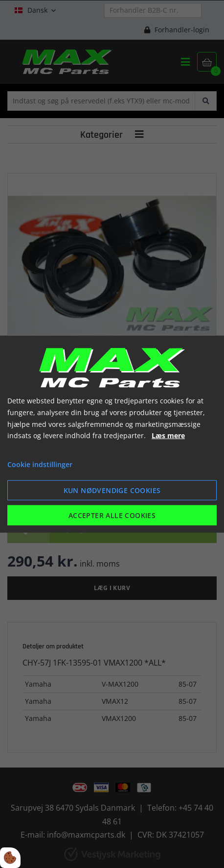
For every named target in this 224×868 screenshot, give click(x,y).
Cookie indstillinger (40, 464)
